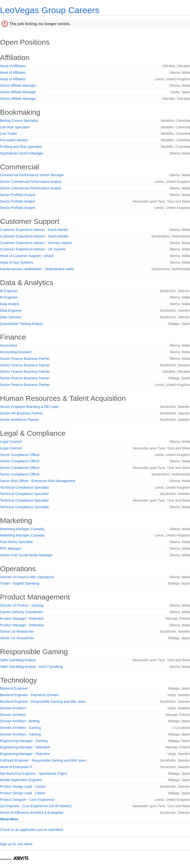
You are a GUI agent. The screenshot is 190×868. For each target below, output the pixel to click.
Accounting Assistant (16, 352)
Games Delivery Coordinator (22, 612)
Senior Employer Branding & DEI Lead (29, 407)
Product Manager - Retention (22, 619)
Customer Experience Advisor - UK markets (33, 249)
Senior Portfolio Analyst (18, 195)
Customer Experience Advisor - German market (36, 243)
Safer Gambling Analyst (18, 660)
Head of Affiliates (13, 66)
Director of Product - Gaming (22, 605)
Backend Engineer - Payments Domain (29, 695)
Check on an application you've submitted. (32, 830)
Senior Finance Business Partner (25, 359)
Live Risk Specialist (15, 127)
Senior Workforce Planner (19, 420)
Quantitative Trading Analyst (21, 324)
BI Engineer (9, 291)
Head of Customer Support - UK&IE (27, 256)
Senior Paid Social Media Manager (26, 555)
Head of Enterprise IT (16, 767)
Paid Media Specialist (16, 542)
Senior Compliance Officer (20, 455)
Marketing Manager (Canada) (22, 529)
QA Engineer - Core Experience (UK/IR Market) (36, 806)
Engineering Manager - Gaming (24, 741)
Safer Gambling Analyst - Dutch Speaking (31, 667)
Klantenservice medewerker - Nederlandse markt (37, 269)
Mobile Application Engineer (21, 780)
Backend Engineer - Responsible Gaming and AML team (43, 702)
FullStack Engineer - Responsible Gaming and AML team (43, 760)
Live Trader (9, 134)
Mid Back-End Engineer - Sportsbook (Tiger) (33, 774)
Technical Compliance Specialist (24, 487)
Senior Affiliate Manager (18, 85)
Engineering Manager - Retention (25, 747)
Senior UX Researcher (17, 631)
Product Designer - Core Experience (27, 800)
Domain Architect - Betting (20, 721)
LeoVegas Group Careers (50, 10)
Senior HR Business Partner (21, 413)
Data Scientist (10, 317)
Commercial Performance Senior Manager (32, 175)
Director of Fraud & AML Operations (27, 577)
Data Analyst (10, 304)
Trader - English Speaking (20, 583)
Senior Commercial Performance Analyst (31, 182)
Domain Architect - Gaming (20, 728)
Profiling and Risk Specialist (21, 147)
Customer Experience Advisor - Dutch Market (34, 230)
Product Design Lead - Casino (23, 786)
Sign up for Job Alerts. (17, 844)
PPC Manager (11, 548)
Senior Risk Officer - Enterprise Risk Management (38, 481)
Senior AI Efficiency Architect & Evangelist (32, 813)
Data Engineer (11, 310)
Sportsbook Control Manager (22, 153)
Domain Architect (13, 708)
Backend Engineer (14, 688)
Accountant (9, 345)
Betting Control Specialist (19, 121)
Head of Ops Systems (17, 262)
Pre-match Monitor (14, 140)
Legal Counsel (11, 442)
